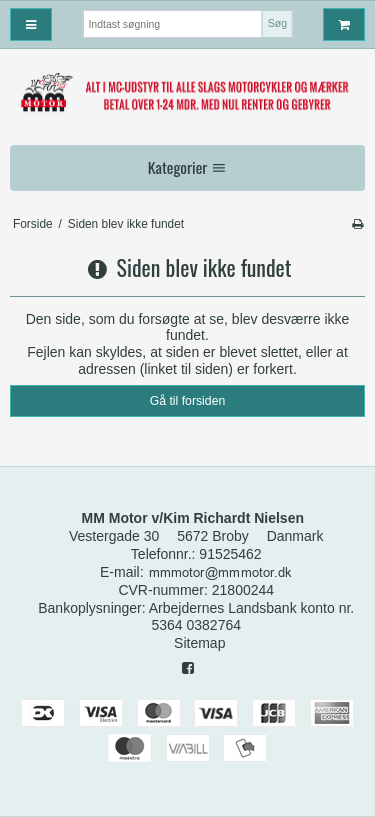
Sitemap (199, 643)
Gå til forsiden (188, 401)
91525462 (230, 554)
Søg (277, 23)
